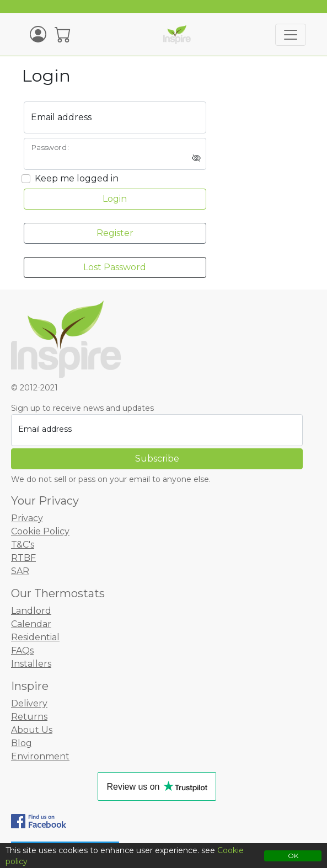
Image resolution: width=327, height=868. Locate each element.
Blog (22, 743)
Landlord (31, 611)
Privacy (27, 518)
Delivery (29, 703)
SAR (20, 571)
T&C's (23, 545)
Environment (40, 756)
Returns (29, 717)
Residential (35, 637)
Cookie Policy (40, 531)
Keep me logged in (77, 178)
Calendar (31, 624)
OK (293, 856)
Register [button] (115, 233)
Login (115, 199)
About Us (32, 730)
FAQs (22, 650)
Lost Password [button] (115, 267)
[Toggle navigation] (291, 35)
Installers (31, 664)
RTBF (23, 558)
